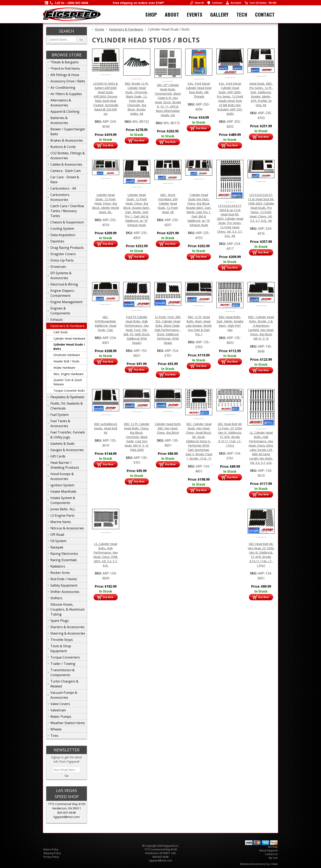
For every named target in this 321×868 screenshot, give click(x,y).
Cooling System (62, 229)
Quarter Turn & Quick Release (68, 382)
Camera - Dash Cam (66, 171)
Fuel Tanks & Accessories (60, 423)
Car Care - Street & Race (65, 180)
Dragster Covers (63, 254)
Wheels (56, 729)
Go (81, 39)
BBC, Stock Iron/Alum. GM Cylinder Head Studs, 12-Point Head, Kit (168, 203)
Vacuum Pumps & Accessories (64, 695)
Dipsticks (57, 241)
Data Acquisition (63, 235)
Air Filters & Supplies (66, 94)
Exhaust (57, 320)
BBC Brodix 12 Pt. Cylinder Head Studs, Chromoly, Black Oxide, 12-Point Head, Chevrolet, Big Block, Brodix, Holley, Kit (137, 99)
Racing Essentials (64, 560)
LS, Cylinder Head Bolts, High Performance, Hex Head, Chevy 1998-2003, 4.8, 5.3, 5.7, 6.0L (106, 555)
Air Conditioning (63, 88)
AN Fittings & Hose (65, 75)
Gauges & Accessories (67, 450)
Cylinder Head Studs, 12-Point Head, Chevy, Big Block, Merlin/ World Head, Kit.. (106, 203)
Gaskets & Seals (62, 444)
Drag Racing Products (67, 248)
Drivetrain (58, 267)
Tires (54, 736)
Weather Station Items (68, 723)
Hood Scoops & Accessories (62, 476)
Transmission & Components (62, 672)
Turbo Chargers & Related (64, 684)
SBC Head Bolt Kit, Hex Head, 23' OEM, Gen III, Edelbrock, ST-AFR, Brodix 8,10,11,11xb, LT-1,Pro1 (261, 555)
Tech (242, 14)
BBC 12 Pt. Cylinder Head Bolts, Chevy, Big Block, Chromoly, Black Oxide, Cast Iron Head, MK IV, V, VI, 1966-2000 (137, 437)
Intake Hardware (64, 368)
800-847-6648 (67, 813)
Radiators (58, 566)
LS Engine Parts (62, 515)
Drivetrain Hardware (67, 355)
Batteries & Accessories (59, 120)
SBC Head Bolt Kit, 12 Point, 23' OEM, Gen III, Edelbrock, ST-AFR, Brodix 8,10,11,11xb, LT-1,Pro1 (230, 435)
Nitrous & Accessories (67, 528)
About (172, 14)
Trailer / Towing (63, 664)
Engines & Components (60, 311)
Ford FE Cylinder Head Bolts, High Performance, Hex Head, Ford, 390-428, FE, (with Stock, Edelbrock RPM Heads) (137, 330)
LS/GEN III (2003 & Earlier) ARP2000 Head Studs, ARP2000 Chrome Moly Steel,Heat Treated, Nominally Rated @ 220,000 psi (106, 99)
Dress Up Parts (62, 260)
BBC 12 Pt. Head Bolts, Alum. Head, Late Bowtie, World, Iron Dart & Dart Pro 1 (199, 326)
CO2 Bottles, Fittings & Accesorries (68, 156)
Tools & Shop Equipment (61, 648)
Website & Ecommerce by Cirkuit (259, 864)
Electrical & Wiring (64, 284)
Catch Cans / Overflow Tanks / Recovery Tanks (67, 211)
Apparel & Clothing (65, 111)
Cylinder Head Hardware (69, 338)
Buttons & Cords (63, 147)
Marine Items (61, 522)
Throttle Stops (62, 640)
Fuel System (59, 415)
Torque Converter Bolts (69, 391)
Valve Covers (60, 704)
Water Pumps (61, 717)
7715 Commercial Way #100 (67, 804)
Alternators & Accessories (61, 103)
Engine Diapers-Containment (63, 293)
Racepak (57, 547)
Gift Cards (58, 456)
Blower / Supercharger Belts (68, 132)
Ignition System (62, 485)
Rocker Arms (60, 573)
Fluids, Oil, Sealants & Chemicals (67, 406)
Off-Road (57, 535)
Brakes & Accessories (67, 140)
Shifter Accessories (65, 592)
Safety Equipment (64, 585)
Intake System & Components (63, 500)
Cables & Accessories (66, 164)
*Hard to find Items (65, 68)
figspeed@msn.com (67, 817)
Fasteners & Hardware (67, 326)
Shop (151, 14)
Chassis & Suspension (67, 222)
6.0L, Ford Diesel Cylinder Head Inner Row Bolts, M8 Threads (199, 90)
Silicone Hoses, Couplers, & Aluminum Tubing (67, 609)
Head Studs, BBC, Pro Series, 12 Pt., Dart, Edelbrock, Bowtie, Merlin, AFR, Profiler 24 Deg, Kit (261, 94)
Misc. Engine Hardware (68, 374)
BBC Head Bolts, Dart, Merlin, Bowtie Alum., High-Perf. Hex (230, 323)
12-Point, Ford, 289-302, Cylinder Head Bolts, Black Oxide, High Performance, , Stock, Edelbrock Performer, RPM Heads (168, 330)
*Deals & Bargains (64, 62)
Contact (265, 14)
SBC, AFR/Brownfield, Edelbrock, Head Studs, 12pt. (106, 323)
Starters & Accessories (67, 627)
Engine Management (66, 302)
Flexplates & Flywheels (67, 397)
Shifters (56, 598)
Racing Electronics (64, 554)
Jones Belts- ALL (63, 509)
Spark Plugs (60, 621)
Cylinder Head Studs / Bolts (69, 347)
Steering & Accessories (68, 633)
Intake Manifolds (63, 491)
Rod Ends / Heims (64, 579)
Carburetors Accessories (60, 197)
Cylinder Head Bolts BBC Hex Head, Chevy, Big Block (168, 428)
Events (195, 14)
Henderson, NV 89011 (67, 808)
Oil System (58, 541)
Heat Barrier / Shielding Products (65, 465)
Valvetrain (58, 710)
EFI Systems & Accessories (61, 275)
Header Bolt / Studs (66, 361)
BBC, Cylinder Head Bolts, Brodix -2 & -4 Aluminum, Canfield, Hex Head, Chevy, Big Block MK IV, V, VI (261, 328)
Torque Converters (65, 657)
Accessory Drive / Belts (68, 81)
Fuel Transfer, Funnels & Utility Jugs (68, 435)
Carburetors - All (63, 188)
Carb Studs (61, 332)
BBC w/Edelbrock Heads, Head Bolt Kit (106, 428)
